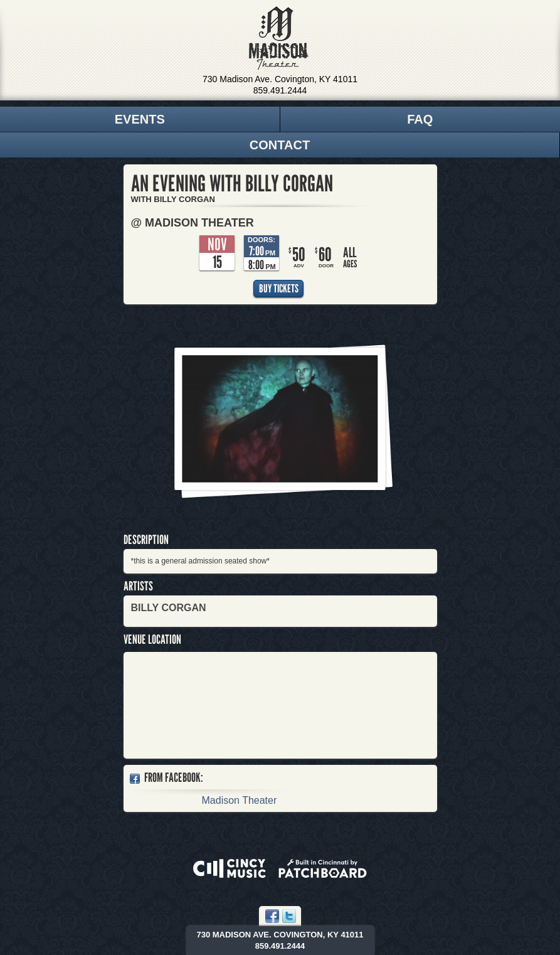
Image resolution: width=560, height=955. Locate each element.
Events (140, 119)
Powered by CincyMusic (230, 868)
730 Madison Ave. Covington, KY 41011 (280, 79)
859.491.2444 (280, 90)
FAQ (420, 119)
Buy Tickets (279, 288)
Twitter (289, 916)
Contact (280, 145)
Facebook (272, 916)
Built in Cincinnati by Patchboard (323, 868)
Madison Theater (279, 38)
